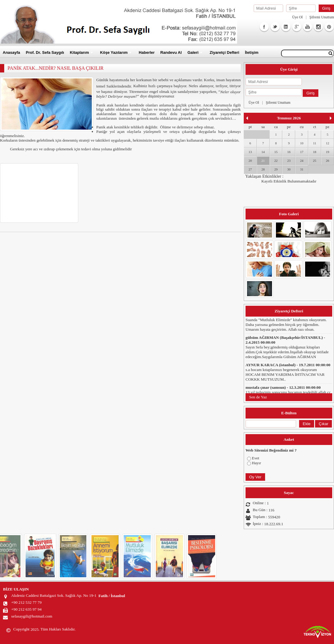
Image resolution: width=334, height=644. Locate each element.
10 (302, 143)
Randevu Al (171, 52)
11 (315, 143)
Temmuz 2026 (289, 118)
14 (263, 152)
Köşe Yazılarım (114, 52)
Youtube (308, 27)
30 (289, 169)
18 (315, 152)
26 (328, 161)
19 (328, 152)
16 (289, 152)
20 (250, 161)
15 (276, 152)
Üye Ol (297, 17)
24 (302, 161)
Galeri (193, 52)
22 (276, 161)
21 (263, 161)
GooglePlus (297, 27)
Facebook (264, 27)
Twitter (275, 27)
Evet (255, 458)
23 (289, 161)
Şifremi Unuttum (322, 17)
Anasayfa (11, 52)
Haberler (147, 52)
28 (263, 169)
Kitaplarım (79, 52)
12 (328, 143)
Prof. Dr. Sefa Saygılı (45, 52)
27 (250, 169)
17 (302, 152)
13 (250, 152)
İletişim (252, 52)
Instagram (318, 27)
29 (276, 169)
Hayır (256, 463)
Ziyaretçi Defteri (224, 52)
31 (302, 169)
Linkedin (286, 27)
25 (315, 161)
